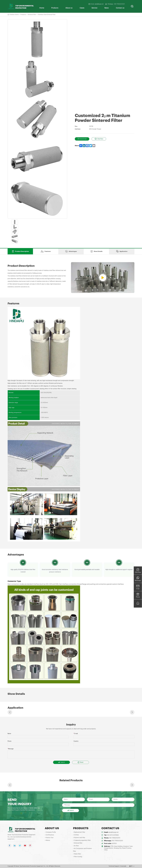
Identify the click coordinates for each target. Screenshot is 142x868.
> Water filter (77, 854)
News (107, 8)
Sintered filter (32, 15)
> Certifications (49, 835)
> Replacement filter (79, 832)
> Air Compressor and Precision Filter (82, 850)
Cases (82, 8)
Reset (81, 762)
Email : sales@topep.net (96, 4)
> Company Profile (50, 832)
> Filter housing (78, 857)
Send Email (82, 139)
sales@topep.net (113, 832)
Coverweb (123, 866)
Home (42, 8)
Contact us (120, 8)
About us (69, 8)
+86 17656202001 (115, 838)
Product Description (20, 251)
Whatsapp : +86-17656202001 (115, 4)
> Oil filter (76, 835)
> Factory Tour (49, 838)
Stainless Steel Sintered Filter (47, 15)
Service (94, 8)
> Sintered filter (78, 843)
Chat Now (99, 139)
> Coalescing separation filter (82, 840)
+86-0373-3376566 (113, 835)
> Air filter (76, 846)
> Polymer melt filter (79, 838)
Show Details (96, 251)
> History (47, 840)
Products (55, 8)
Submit (61, 762)
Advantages (71, 251)
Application (122, 251)
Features (46, 251)
